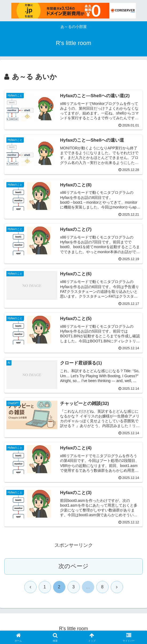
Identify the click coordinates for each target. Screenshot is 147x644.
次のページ (73, 566)
